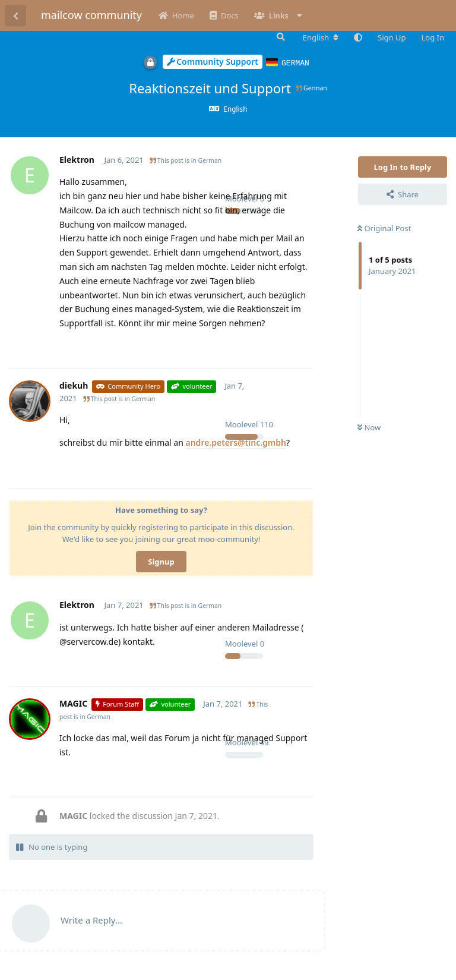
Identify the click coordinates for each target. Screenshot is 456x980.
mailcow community (91, 15)
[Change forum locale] (321, 37)
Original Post (384, 228)
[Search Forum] (280, 37)
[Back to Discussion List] (15, 15)
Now (369, 427)
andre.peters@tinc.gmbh (236, 442)
